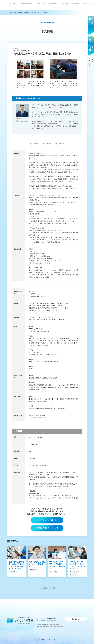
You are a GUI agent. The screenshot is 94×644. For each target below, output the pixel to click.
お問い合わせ (75, 4)
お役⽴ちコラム (41, 4)
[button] (44, 580)
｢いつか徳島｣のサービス (26, 4)
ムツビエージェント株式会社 (46, 618)
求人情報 (13, 4)
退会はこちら (76, 619)
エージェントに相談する (47, 520)
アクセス (65, 4)
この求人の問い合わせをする (47, 528)
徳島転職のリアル (54, 4)
